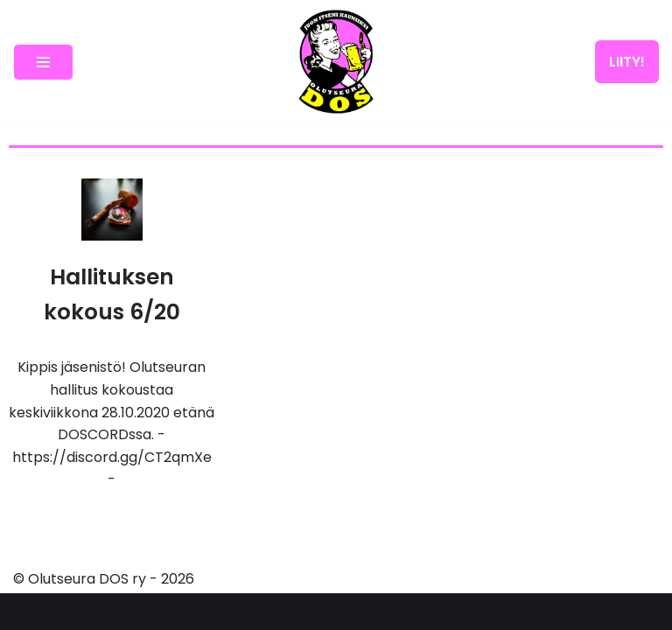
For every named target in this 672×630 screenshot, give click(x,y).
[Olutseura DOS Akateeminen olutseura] (336, 62)
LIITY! (627, 62)
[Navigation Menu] (43, 62)
